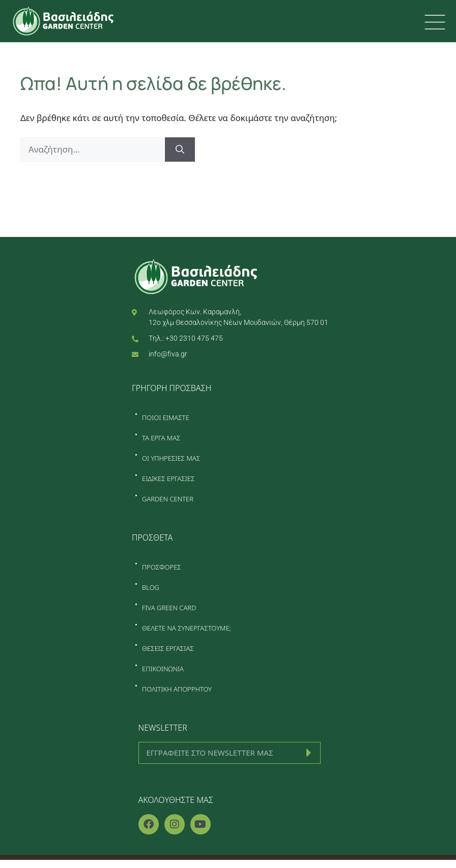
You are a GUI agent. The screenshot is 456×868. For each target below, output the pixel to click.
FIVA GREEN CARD (169, 608)
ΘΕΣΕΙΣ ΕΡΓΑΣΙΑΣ (168, 648)
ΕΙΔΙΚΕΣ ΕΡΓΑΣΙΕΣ (168, 478)
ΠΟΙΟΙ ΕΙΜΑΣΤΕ (166, 417)
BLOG (151, 587)
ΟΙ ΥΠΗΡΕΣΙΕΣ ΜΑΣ (171, 458)
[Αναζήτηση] (180, 149)
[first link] (435, 22)
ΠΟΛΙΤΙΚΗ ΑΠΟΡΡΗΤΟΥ (177, 689)
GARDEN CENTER (168, 499)
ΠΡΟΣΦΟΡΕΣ (162, 567)
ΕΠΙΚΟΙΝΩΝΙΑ (163, 669)
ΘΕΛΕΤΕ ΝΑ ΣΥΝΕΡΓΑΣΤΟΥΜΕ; (187, 628)
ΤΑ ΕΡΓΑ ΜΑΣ (161, 438)
